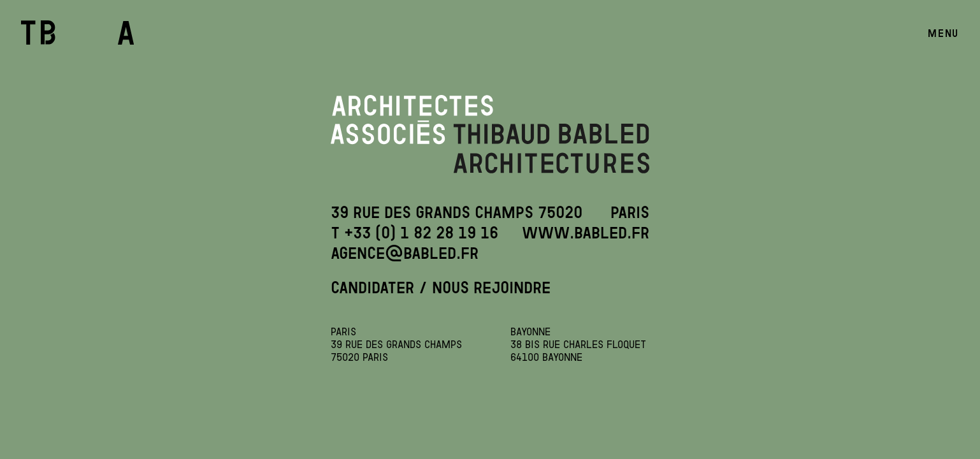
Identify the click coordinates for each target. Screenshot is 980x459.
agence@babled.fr (405, 253)
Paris (630, 212)
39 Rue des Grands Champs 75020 (457, 212)
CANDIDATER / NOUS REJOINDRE (441, 288)
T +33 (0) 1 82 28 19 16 (414, 233)
